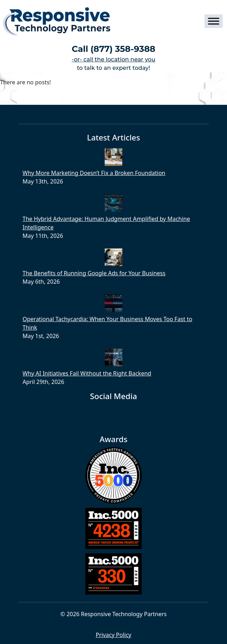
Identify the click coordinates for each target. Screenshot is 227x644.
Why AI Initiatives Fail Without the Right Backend (87, 373)
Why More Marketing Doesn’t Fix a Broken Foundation (94, 173)
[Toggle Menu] (213, 21)
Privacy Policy (114, 635)
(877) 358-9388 (123, 49)
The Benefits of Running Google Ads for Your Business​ (94, 273)
